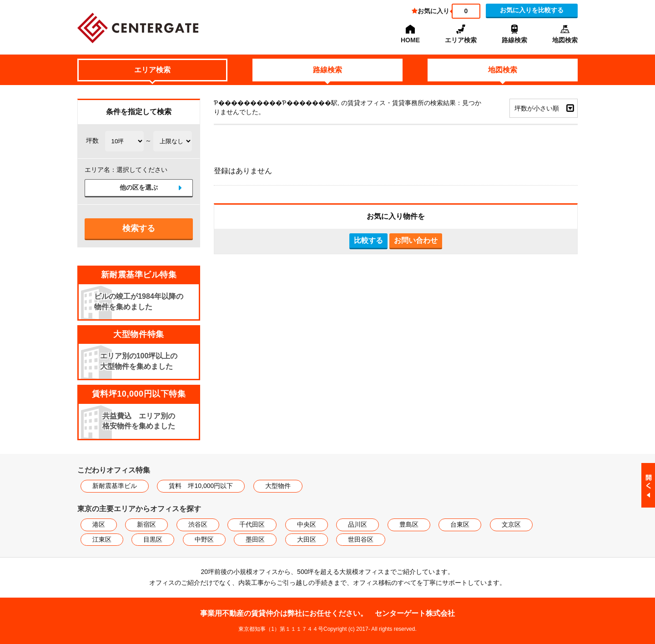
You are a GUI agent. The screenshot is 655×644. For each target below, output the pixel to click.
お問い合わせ (416, 240)
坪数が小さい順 (537, 108)
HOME (410, 40)
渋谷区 (198, 524)
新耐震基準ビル (115, 486)
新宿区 (146, 524)
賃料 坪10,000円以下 (201, 486)
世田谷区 (361, 539)
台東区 (460, 524)
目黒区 (153, 539)
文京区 (511, 524)
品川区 (358, 524)
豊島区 (409, 524)
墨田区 (255, 539)
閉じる (648, 485)
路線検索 (514, 40)
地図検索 (565, 40)
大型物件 (278, 486)
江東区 (102, 539)
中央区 (307, 524)
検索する (139, 228)
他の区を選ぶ (139, 188)
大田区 (307, 539)
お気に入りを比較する (532, 10)
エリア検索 (461, 40)
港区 (99, 524)
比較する (368, 240)
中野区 (204, 539)
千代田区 (252, 524)
